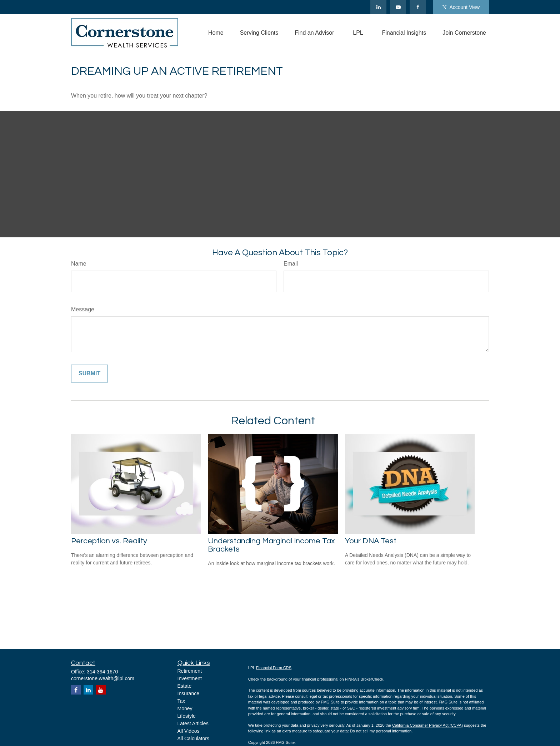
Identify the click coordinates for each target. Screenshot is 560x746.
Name (79, 264)
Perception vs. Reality (109, 541)
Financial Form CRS (274, 668)
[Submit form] (89, 374)
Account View (461, 7)
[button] (216, 33)
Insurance (188, 693)
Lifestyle (187, 716)
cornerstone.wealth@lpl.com (103, 678)
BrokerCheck (372, 679)
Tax (181, 701)
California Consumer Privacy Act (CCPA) (427, 725)
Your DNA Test (371, 541)
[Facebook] (418, 7)
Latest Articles (193, 723)
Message (83, 309)
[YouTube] (398, 7)
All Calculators (193, 738)
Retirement (190, 671)
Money (185, 708)
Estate (185, 686)
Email (291, 264)
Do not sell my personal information (381, 731)
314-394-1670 (102, 672)
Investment (190, 678)
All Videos (189, 731)
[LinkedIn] (378, 7)
